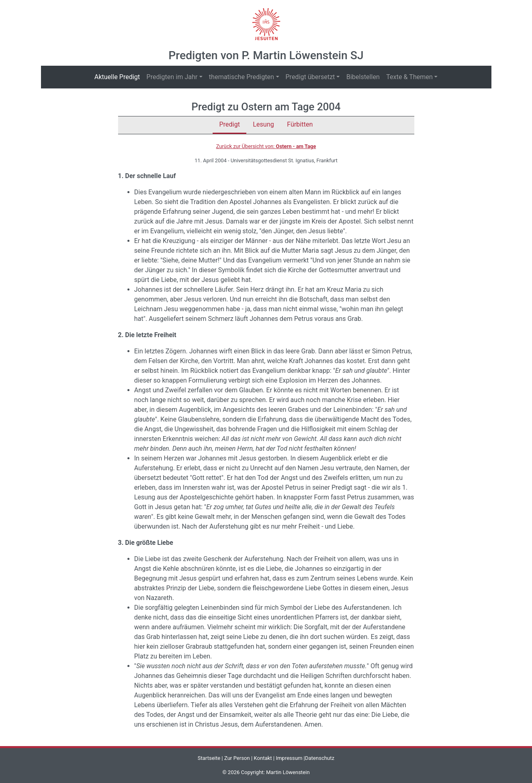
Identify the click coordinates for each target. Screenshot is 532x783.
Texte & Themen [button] (410, 77)
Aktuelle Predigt (119, 76)
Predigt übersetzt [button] (310, 77)
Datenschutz (320, 758)
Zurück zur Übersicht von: (266, 146)
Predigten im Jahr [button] (172, 77)
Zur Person (237, 758)
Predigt (229, 124)
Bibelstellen (363, 77)
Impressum (289, 758)
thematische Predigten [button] (242, 77)
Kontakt (263, 758)
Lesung (263, 124)
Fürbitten (300, 124)
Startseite (209, 758)
